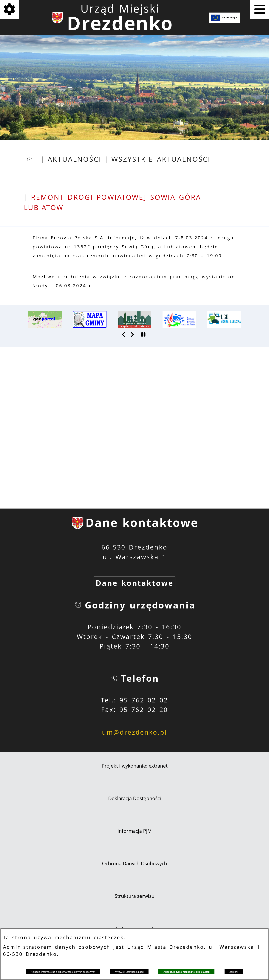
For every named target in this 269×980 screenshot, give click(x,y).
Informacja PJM (135, 831)
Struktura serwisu (135, 896)
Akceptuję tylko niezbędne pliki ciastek (187, 972)
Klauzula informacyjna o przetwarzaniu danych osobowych (63, 972)
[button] (124, 334)
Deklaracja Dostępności (135, 798)
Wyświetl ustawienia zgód (129, 972)
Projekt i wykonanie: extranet (135, 766)
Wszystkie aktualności (161, 159)
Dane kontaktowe (135, 583)
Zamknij (234, 972)
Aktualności (74, 159)
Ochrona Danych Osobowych (134, 863)
